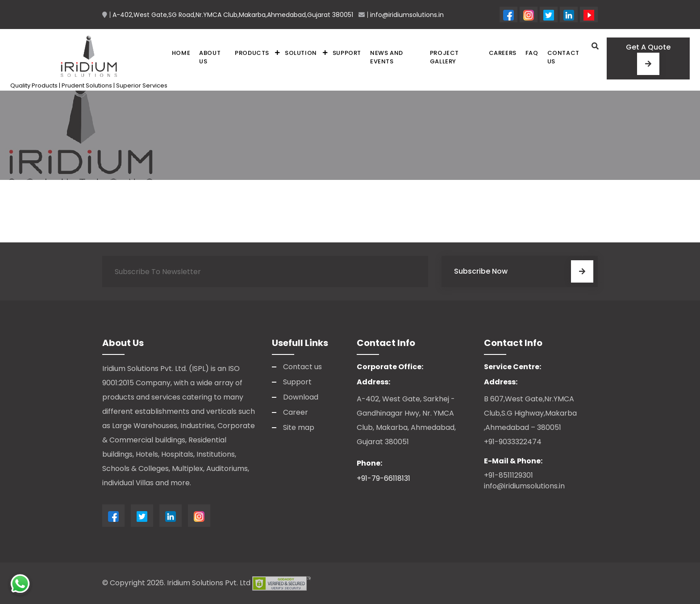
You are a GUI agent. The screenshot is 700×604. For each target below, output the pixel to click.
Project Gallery (444, 57)
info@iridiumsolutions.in (524, 486)
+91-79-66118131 (383, 478)
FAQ (532, 53)
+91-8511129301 (508, 475)
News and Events (387, 57)
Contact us (563, 57)
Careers (503, 53)
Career (296, 412)
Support (347, 53)
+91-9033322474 (513, 442)
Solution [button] (301, 53)
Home (181, 53)
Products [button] (252, 53)
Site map (299, 427)
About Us (210, 57)
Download (301, 397)
